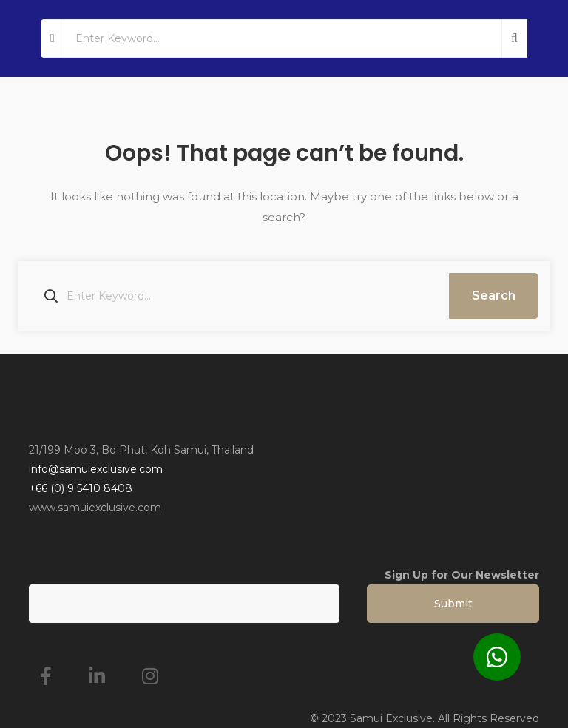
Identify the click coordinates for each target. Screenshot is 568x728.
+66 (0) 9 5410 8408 (81, 488)
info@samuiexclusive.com (96, 469)
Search (494, 296)
